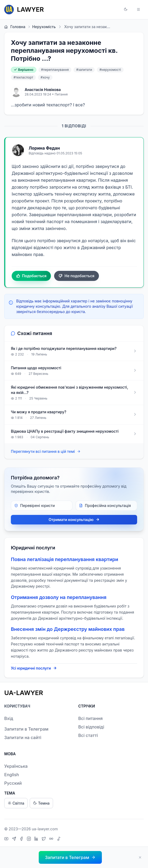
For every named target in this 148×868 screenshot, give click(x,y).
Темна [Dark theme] (41, 803)
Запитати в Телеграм (26, 729)
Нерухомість (42, 27)
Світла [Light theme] (16, 803)
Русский (13, 783)
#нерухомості (110, 70)
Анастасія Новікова (43, 90)
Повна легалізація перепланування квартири (65, 559)
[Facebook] (22, 839)
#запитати (84, 70)
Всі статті (88, 735)
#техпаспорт (23, 77)
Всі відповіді (91, 727)
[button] (126, 10)
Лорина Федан (44, 148)
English (12, 775)
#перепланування (55, 70)
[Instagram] (30, 839)
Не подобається (77, 276)
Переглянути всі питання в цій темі (46, 452)
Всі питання (90, 718)
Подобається (31, 276)
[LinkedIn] (37, 839)
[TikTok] (59, 839)
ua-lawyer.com (45, 829)
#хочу (45, 77)
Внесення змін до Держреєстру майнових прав (68, 629)
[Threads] (52, 839)
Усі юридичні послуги (34, 668)
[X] (44, 839)
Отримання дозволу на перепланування (59, 597)
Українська (16, 766)
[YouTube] (7, 839)
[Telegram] (15, 839)
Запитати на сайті (23, 737)
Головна (15, 27)
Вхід (9, 718)
